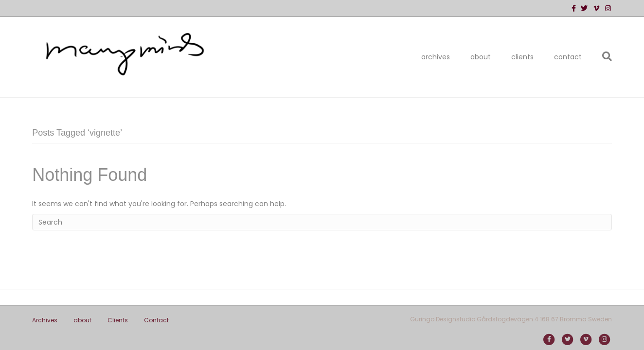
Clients (522, 57)
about (481, 57)
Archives (436, 57)
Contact (568, 57)
